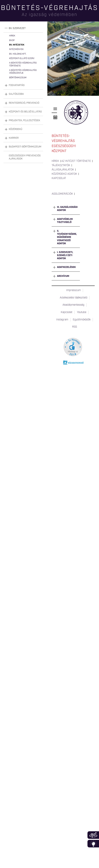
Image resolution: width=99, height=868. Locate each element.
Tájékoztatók (61, 165)
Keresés (96, 15)
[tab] (23, 28)
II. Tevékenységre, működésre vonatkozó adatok (67, 237)
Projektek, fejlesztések (24, 120)
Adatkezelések (66, 267)
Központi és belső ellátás (25, 112)
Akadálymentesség (73, 305)
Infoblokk (93, 844)
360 (93, 835)
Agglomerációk (62, 194)
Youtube (82, 312)
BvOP (12, 40)
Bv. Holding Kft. (18, 54)
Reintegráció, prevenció (24, 103)
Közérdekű (15, 129)
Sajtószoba (16, 94)
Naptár (55, 117)
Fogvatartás (17, 85)
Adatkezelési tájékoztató (74, 298)
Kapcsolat (59, 178)
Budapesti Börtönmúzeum (25, 147)
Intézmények (16, 49)
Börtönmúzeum (18, 78)
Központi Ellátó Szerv (22, 58)
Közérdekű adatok (64, 174)
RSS (75, 327)
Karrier (14, 138)
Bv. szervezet (17, 28)
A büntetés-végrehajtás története (23, 64)
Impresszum (74, 290)
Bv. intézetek (17, 45)
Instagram (62, 320)
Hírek (12, 36)
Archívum (63, 276)
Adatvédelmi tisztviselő (65, 221)
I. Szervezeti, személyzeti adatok (65, 255)
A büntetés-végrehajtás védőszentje (23, 72)
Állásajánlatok (63, 170)
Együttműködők (82, 320)
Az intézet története (76, 161)
